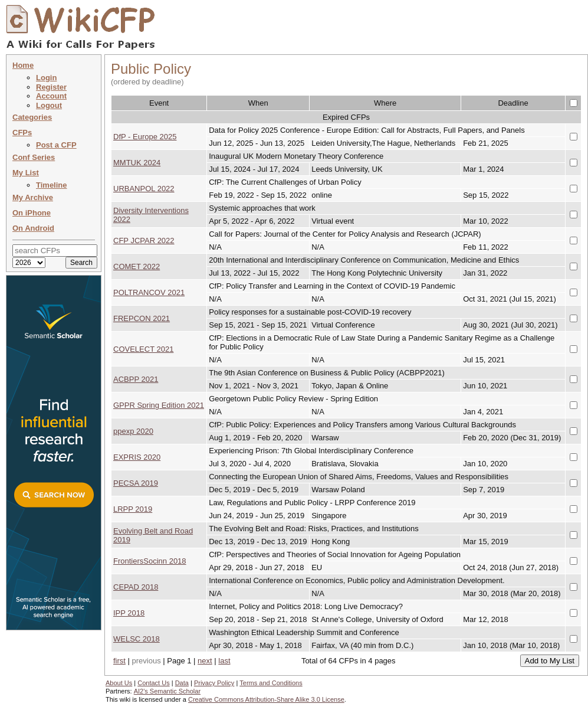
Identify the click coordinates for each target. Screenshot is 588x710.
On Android (33, 228)
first (119, 661)
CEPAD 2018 (136, 587)
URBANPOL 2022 (144, 189)
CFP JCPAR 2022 (144, 241)
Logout (49, 105)
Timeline (52, 185)
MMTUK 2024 (137, 163)
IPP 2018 (129, 613)
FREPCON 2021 (142, 318)
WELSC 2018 (137, 639)
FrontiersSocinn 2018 (150, 561)
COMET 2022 (137, 266)
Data (182, 683)
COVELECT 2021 (143, 349)
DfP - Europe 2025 (145, 137)
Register (51, 87)
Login (46, 78)
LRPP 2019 (133, 509)
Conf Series (34, 157)
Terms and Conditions (271, 683)
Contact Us (153, 683)
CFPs (22, 132)
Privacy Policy (214, 683)
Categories (32, 117)
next (205, 661)
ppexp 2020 (133, 431)
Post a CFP (56, 145)
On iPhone (32, 213)
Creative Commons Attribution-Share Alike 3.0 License (266, 699)
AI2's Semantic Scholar (167, 691)
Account (51, 96)
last (224, 661)
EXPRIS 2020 (137, 457)
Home (23, 65)
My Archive (33, 197)
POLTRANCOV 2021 (149, 292)
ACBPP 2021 (136, 379)
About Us (119, 683)
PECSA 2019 (136, 483)
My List (26, 173)
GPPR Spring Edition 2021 (159, 405)
